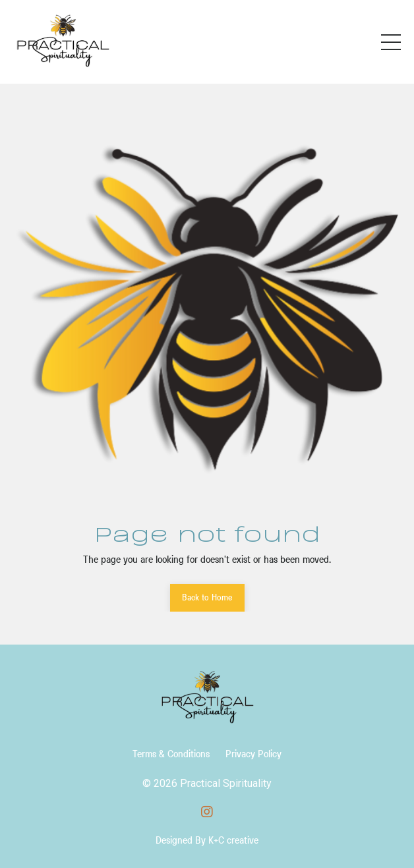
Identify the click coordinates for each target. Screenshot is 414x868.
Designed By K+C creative (207, 840)
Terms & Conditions (171, 753)
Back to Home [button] (207, 597)
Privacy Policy (253, 753)
